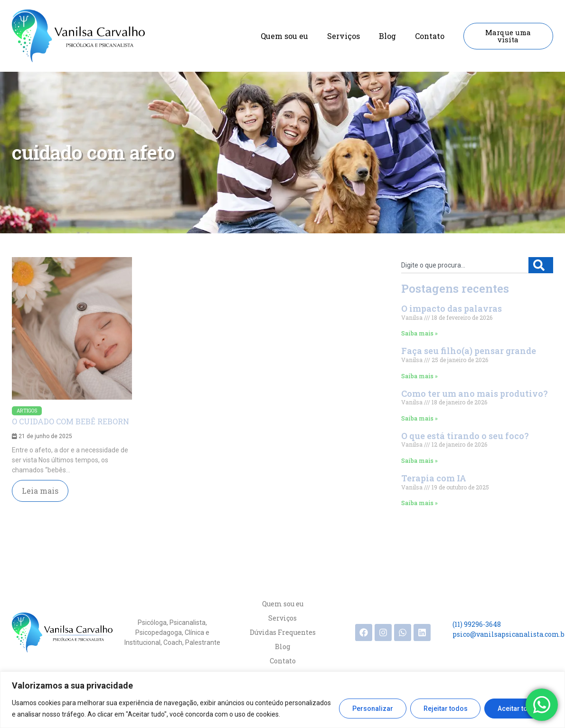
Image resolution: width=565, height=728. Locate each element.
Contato (430, 36)
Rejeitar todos (445, 709)
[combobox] (465, 265)
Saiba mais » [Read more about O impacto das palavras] (419, 333)
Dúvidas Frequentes (283, 632)
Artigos (27, 411)
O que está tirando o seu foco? (465, 436)
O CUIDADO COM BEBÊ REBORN (71, 421)
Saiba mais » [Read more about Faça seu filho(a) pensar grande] (419, 376)
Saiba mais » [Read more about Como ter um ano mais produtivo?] (419, 418)
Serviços (344, 36)
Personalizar (372, 709)
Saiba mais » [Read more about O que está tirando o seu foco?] (419, 460)
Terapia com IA (434, 478)
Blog (387, 36)
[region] (282, 700)
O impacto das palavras (452, 308)
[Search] (541, 265)
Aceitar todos (519, 709)
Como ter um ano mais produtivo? (475, 393)
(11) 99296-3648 (477, 624)
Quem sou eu (284, 36)
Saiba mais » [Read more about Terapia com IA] (419, 503)
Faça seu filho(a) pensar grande (469, 351)
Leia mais (40, 491)
